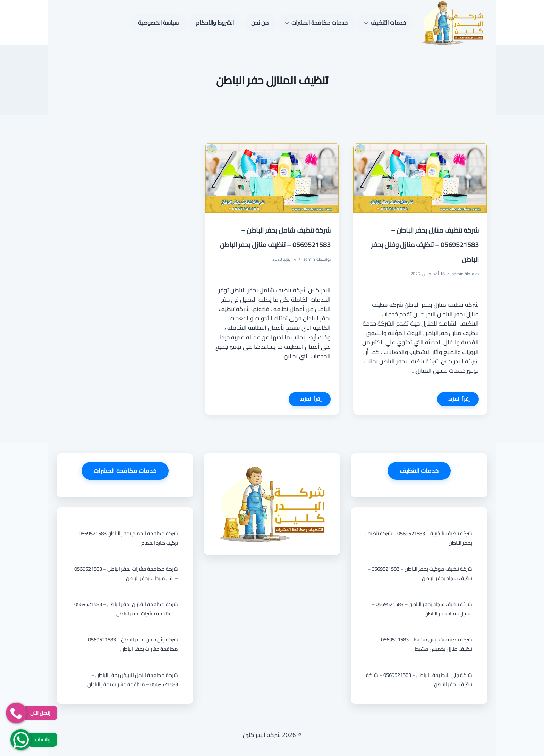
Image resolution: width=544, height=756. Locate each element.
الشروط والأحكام (215, 23)
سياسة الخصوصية (158, 23)
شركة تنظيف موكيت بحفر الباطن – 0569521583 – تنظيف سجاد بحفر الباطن (420, 573)
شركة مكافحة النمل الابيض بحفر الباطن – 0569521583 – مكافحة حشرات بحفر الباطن (133, 680)
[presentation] (420, 178)
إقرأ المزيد (454, 400)
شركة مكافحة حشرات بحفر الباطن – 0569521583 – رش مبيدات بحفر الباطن (126, 573)
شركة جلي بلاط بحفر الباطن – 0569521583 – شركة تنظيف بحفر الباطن (419, 680)
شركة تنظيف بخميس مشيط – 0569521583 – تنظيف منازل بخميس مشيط (424, 644)
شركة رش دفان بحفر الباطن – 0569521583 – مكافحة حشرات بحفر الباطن (131, 644)
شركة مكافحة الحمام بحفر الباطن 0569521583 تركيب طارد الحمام (128, 538)
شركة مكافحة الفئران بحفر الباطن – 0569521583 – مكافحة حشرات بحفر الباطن (126, 609)
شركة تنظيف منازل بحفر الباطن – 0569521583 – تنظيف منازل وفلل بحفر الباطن (425, 245)
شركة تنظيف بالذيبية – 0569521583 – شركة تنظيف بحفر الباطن (419, 538)
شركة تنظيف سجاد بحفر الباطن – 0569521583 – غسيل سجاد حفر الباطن (422, 609)
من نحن (260, 23)
